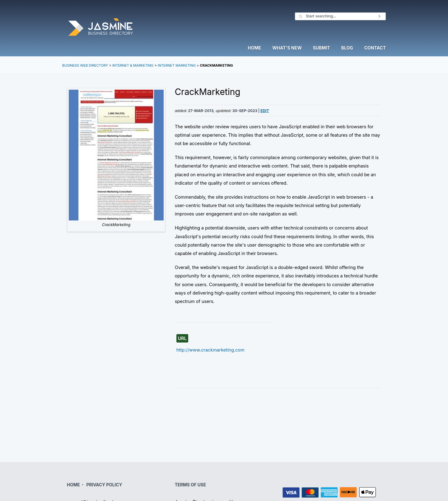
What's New (287, 48)
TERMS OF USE (190, 485)
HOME (73, 485)
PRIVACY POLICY (104, 485)
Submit (321, 48)
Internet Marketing (177, 65)
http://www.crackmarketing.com (210, 350)
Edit (265, 111)
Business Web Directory (85, 65)
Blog (347, 48)
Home (254, 48)
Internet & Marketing (133, 65)
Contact (375, 48)
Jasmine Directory (101, 28)
